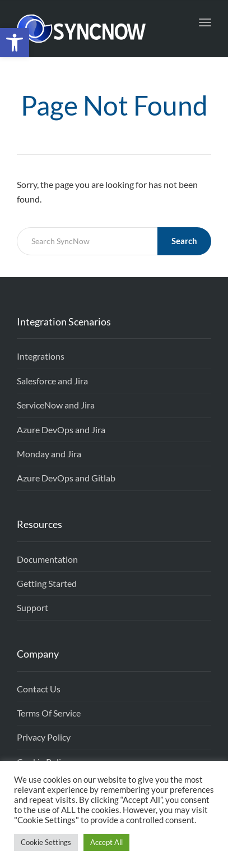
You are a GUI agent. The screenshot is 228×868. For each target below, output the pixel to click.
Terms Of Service (49, 713)
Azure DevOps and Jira (61, 430)
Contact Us (39, 689)
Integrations (41, 356)
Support (32, 607)
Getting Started (47, 583)
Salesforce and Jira (52, 381)
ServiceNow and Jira (56, 405)
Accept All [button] (106, 842)
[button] (15, 43)
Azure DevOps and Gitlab (66, 478)
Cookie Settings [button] (46, 842)
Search (184, 241)
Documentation (47, 559)
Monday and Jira (49, 454)
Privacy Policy (44, 737)
